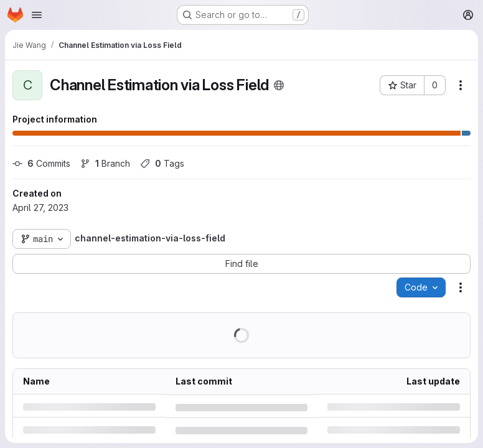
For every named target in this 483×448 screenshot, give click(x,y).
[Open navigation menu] (37, 15)
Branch (105, 163)
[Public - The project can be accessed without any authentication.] (279, 85)
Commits (41, 163)
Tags (162, 163)
